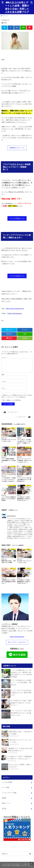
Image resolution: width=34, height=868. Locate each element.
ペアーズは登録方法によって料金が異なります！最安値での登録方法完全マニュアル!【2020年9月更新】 (22, 673)
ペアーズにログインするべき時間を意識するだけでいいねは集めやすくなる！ (21, 713)
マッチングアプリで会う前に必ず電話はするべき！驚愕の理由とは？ (21, 693)
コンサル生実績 (7, 782)
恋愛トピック (6, 803)
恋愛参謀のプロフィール (17, 148)
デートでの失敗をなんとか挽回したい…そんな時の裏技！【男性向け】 (21, 682)
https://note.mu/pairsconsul (15, 309)
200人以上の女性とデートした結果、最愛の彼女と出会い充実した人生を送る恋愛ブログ (17, 7)
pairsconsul (11, 516)
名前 (3, 375)
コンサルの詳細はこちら (17, 276)
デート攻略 (6, 787)
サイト (3, 388)
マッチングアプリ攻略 (9, 793)
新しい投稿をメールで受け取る (12, 400)
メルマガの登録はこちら (17, 218)
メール (4, 381)
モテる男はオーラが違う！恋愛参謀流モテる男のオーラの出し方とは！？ (21, 703)
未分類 (4, 808)
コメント (4, 357)
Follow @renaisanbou (15, 313)
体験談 (4, 798)
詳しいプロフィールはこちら (17, 642)
